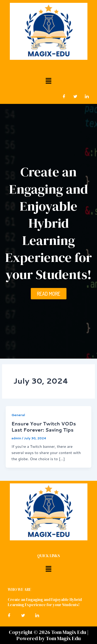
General (18, 415)
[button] (48, 81)
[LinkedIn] (87, 96)
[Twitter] (75, 96)
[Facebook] (64, 96)
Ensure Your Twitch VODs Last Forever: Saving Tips (44, 427)
